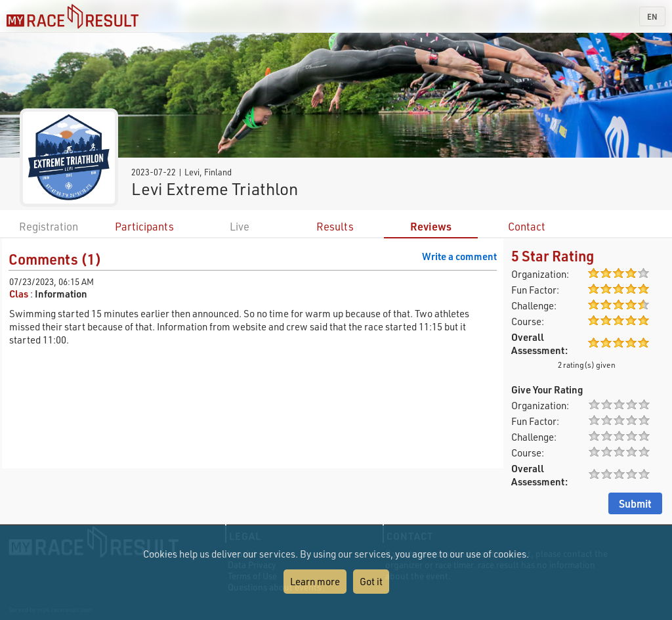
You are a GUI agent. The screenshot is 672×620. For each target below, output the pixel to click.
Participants (144, 226)
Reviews (431, 226)
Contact (527, 226)
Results (335, 226)
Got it (371, 581)
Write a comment (459, 256)
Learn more (315, 581)
